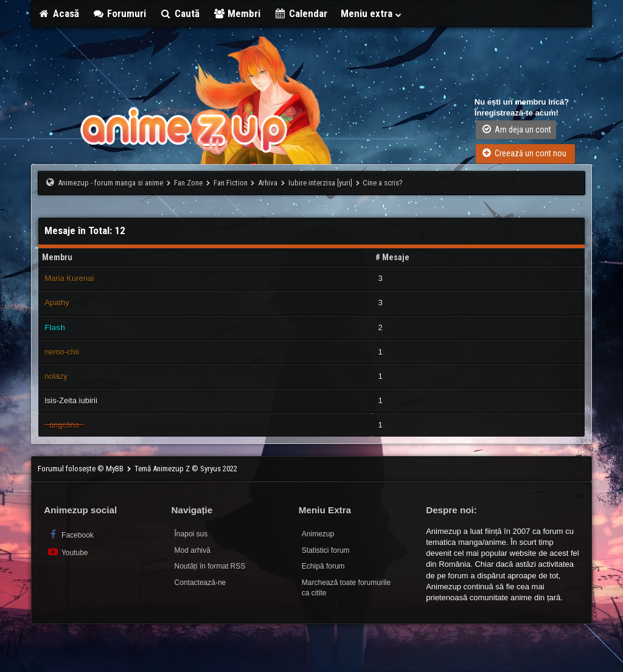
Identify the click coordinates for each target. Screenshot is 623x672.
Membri (237, 13)
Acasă (58, 13)
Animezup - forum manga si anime (110, 183)
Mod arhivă (193, 550)
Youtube (67, 552)
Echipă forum (323, 566)
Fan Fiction (231, 183)
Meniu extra (372, 13)
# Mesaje (392, 257)
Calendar (301, 13)
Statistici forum (326, 550)
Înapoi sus (191, 534)
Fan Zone (188, 183)
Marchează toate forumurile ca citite (346, 588)
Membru (57, 257)
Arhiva (268, 183)
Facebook (70, 534)
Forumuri (120, 13)
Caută (179, 13)
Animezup (318, 534)
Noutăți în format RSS (210, 566)
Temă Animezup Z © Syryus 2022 (186, 469)
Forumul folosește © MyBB (82, 469)
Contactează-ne (200, 583)
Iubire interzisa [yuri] (320, 183)
